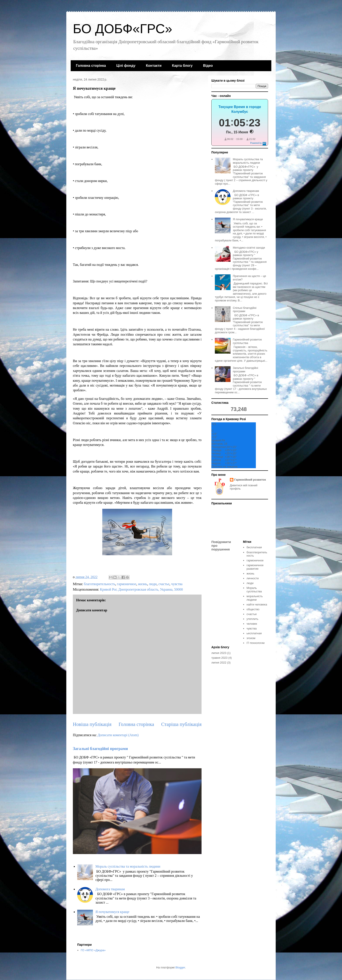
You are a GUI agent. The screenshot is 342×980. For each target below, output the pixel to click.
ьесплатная (254, 633)
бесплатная (254, 547)
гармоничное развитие (255, 567)
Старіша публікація (181, 724)
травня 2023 (219, 658)
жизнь (143, 584)
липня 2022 (219, 663)
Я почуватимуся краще (112, 912)
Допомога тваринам (110, 889)
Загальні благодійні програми (100, 749)
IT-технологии (256, 643)
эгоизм (251, 638)
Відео (208, 66)
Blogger (180, 967)
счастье (164, 584)
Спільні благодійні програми (245, 310)
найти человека (257, 604)
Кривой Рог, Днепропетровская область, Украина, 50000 (141, 589)
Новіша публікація (92, 724)
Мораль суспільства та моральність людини (128, 866)
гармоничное (127, 584)
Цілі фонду (126, 66)
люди (153, 584)
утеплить (252, 619)
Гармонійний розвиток (250, 480)
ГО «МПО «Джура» (93, 950)
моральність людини (255, 598)
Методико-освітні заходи (249, 248)
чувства (177, 584)
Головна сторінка (91, 66)
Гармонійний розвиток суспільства (247, 341)
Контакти (154, 66)
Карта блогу (182, 66)
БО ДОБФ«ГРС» (123, 29)
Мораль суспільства (254, 590)
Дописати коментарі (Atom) (118, 735)
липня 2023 (219, 653)
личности (253, 578)
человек (252, 624)
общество (253, 609)
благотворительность (99, 584)
